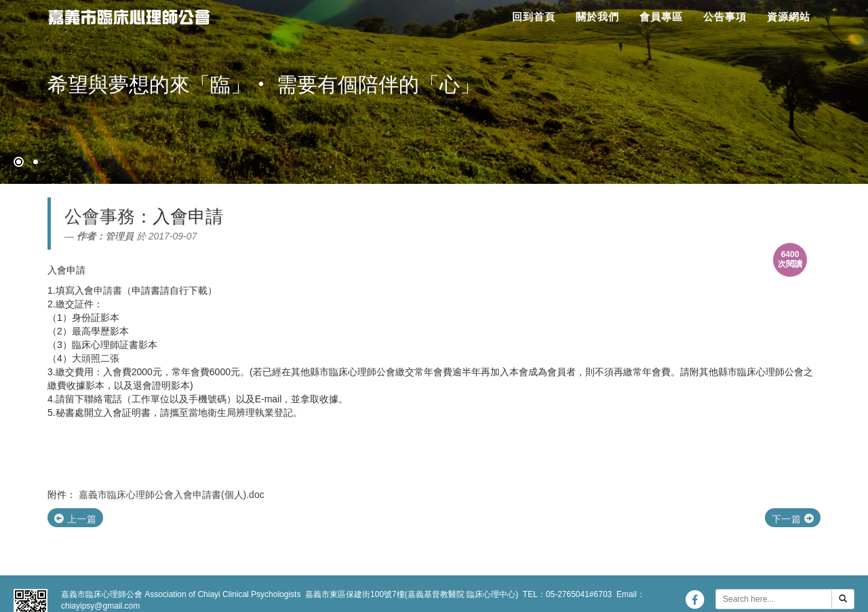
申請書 (108, 290)
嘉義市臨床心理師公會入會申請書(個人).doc (172, 495)
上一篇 (75, 519)
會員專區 (661, 17)
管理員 (119, 236)
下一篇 (793, 519)
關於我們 (597, 17)
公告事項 (725, 17)
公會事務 (100, 216)
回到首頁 (534, 17)
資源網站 (789, 17)
